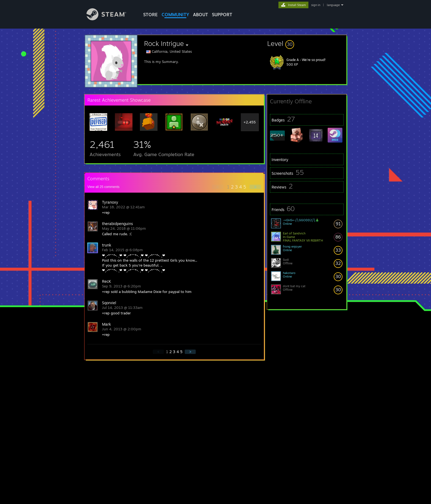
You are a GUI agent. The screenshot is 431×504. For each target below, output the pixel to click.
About (201, 15)
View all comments (103, 187)
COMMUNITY (175, 15)
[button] (307, 43)
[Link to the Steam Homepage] (110, 19)
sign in (316, 5)
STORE (150, 15)
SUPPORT (222, 15)
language (333, 5)
